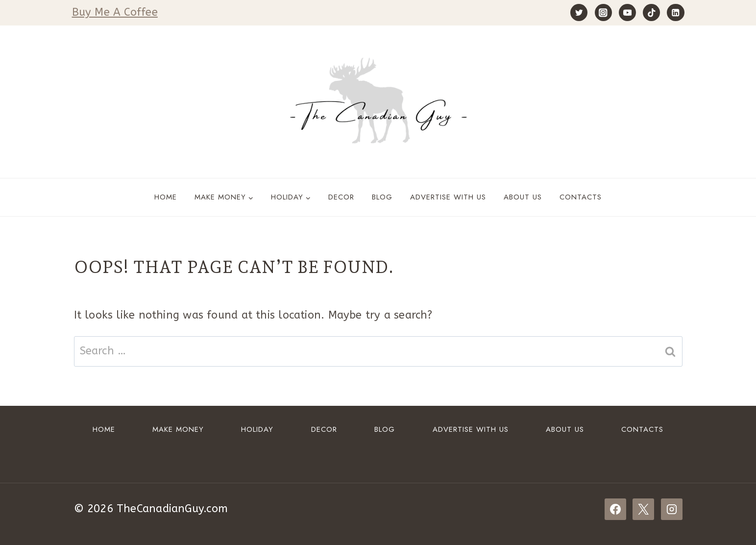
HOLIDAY (257, 429)
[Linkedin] (675, 12)
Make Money (178, 429)
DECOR (341, 197)
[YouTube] (627, 12)
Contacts (581, 197)
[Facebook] (615, 509)
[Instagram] (603, 12)
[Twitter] (579, 12)
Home (166, 197)
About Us (523, 197)
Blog (382, 197)
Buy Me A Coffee (115, 12)
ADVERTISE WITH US (448, 197)
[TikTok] (651, 12)
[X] (643, 509)
